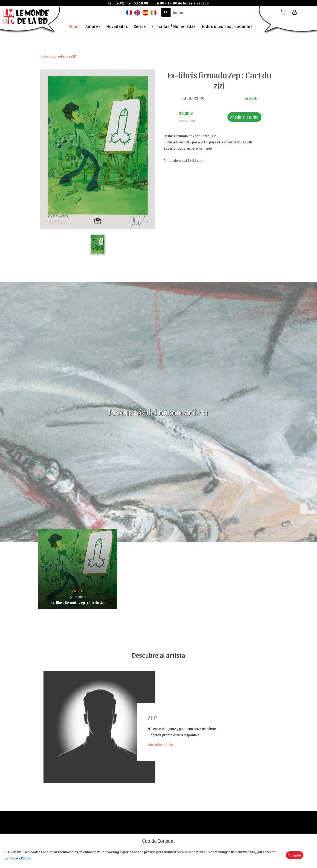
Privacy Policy (20, 858)
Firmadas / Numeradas (174, 26)
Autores (93, 26)
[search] (212, 12)
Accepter (295, 855)
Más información (160, 744)
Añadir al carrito (244, 117)
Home (74, 26)
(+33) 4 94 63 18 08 (132, 3)
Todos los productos (58, 56)
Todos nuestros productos (227, 26)
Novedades (117, 26)
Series (140, 26)
